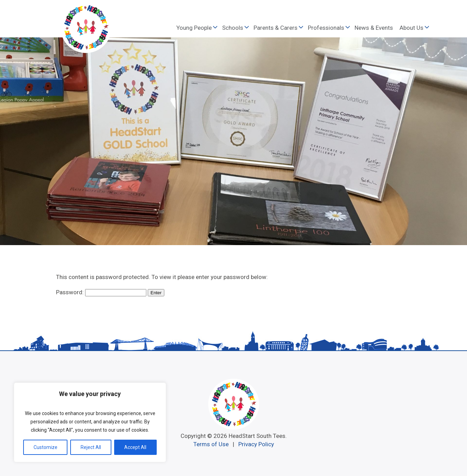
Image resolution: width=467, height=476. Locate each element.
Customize (45, 447)
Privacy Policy (256, 444)
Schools (233, 28)
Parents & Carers (276, 28)
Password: (101, 292)
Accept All (135, 447)
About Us (411, 28)
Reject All (91, 447)
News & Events (374, 28)
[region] (90, 422)
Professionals (326, 28)
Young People (194, 28)
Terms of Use (211, 444)
